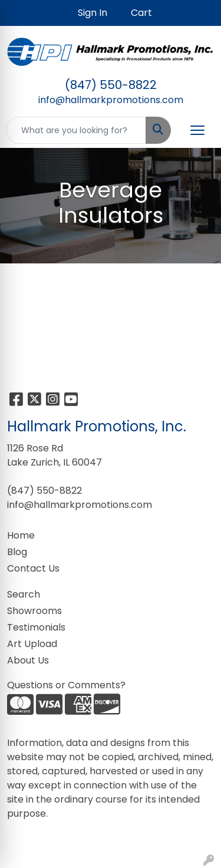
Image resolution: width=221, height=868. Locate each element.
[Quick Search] (76, 130)
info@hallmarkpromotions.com (111, 100)
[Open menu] (197, 130)
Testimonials (36, 627)
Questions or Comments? (66, 685)
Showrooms (34, 611)
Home (21, 535)
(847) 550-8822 (111, 85)
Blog (17, 552)
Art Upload (32, 644)
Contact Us (33, 568)
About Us (28, 660)
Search (24, 594)
